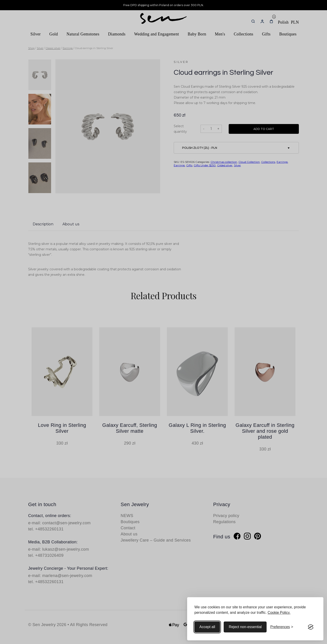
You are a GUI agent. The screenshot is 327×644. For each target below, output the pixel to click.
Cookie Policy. (279, 613)
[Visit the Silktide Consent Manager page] (311, 627)
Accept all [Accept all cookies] (207, 627)
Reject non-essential (245, 627)
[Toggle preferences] (282, 627)
